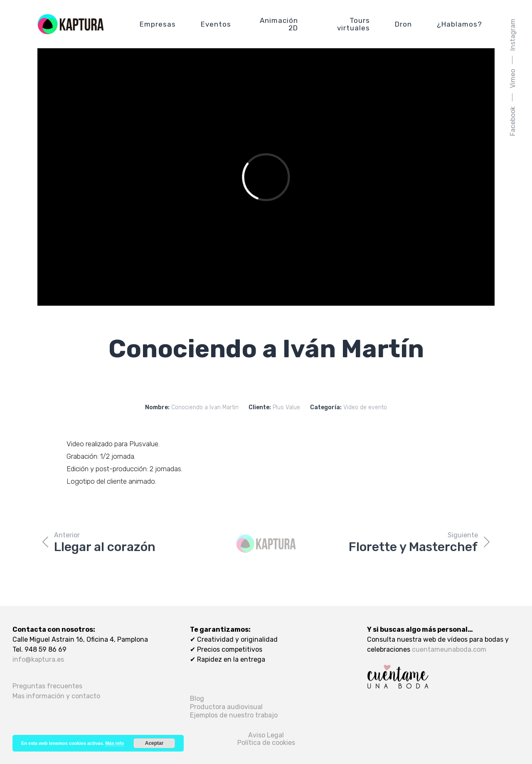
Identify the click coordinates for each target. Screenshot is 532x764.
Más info (115, 743)
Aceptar (154, 743)
